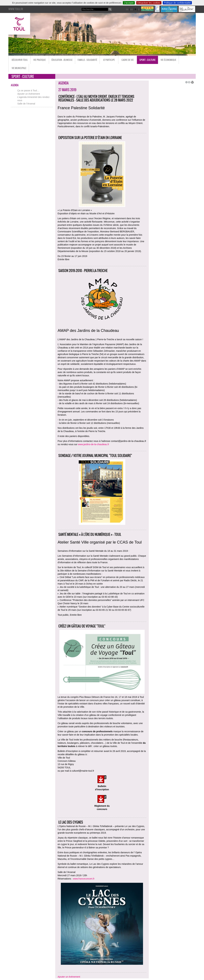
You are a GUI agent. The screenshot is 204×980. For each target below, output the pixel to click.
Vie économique (168, 60)
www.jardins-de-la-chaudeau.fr (93, 444)
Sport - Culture (147, 60)
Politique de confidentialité (177, 3)
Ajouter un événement (29, 94)
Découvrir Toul (20, 60)
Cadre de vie (128, 60)
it (139, 9)
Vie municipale (19, 68)
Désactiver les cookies (149, 3)
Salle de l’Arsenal (26, 104)
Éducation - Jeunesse (62, 60)
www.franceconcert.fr (84, 879)
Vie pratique (40, 60)
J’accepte (129, 3)
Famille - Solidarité (87, 60)
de (127, 9)
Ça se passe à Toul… (28, 91)
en (132, 9)
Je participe (109, 60)
